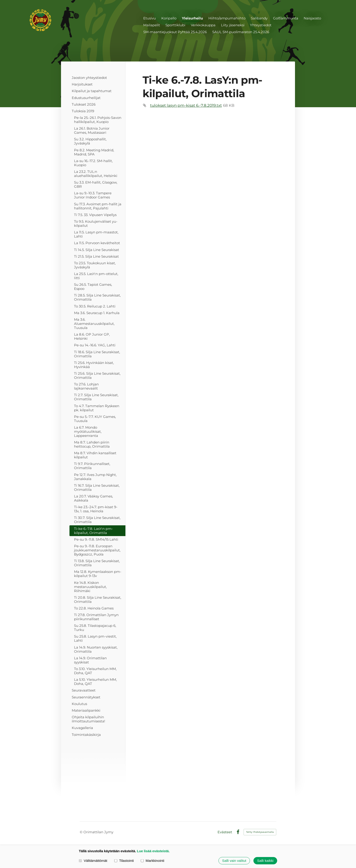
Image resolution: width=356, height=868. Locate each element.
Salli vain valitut (234, 861)
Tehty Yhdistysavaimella (260, 832)
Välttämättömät (93, 861)
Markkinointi (153, 861)
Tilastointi (124, 861)
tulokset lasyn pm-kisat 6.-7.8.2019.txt (186, 105)
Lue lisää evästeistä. (153, 851)
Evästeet (225, 832)
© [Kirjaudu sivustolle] (82, 832)
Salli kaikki (265, 861)
